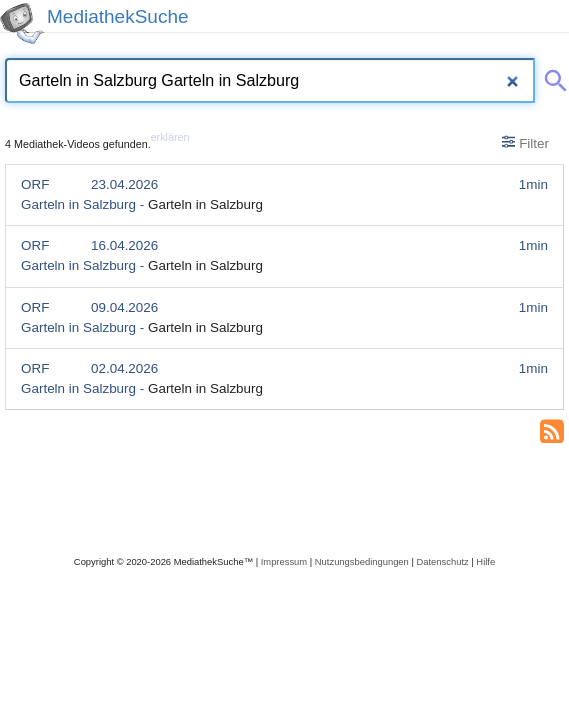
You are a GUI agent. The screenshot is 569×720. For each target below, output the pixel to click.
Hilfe (485, 561)
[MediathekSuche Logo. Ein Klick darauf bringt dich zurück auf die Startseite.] (22, 23)
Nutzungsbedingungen (362, 561)
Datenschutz (442, 561)
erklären (170, 137)
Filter (525, 143)
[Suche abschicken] (552, 77)
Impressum (284, 561)
